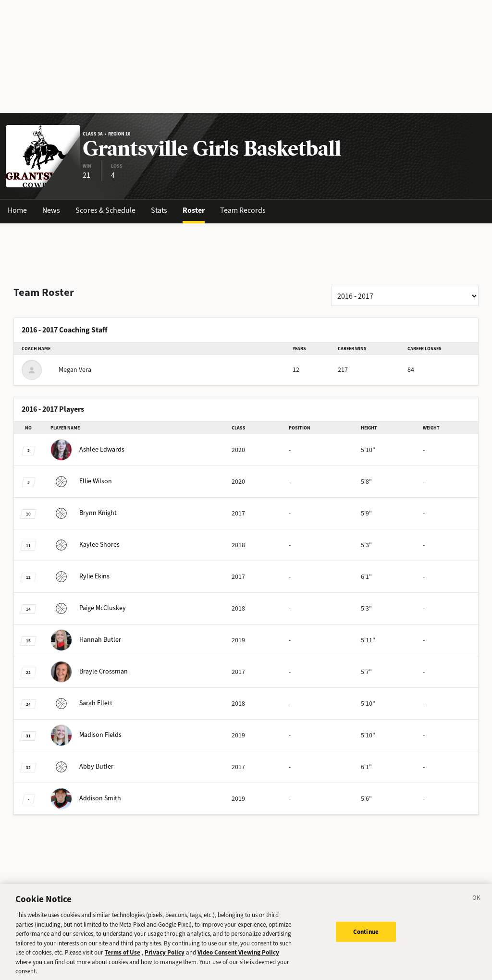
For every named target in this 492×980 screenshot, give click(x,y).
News (51, 210)
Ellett (81, 703)
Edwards (87, 449)
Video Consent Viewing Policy (238, 961)
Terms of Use (123, 961)
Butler (86, 640)
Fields (86, 735)
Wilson (81, 481)
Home (17, 210)
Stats (159, 210)
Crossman (89, 671)
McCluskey (88, 608)
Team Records (243, 210)
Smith (86, 798)
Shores (85, 545)
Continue (366, 939)
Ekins (80, 576)
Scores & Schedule (105, 210)
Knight (84, 513)
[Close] (477, 907)
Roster (194, 210)
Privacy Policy (165, 961)
